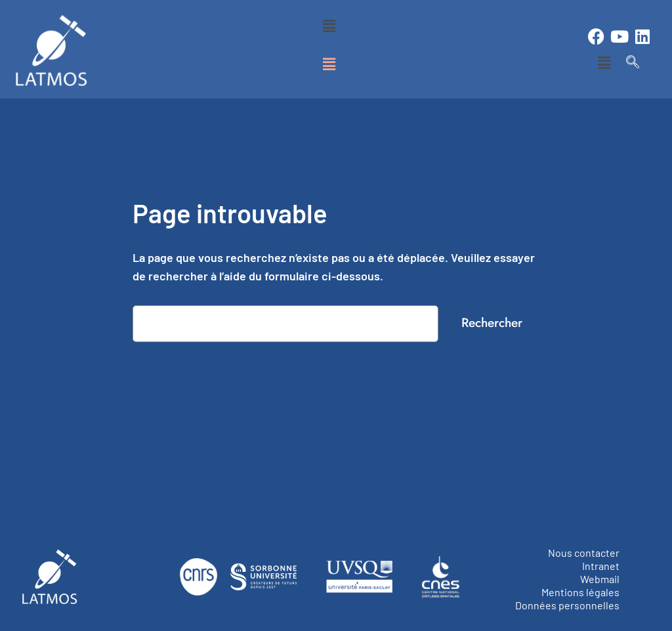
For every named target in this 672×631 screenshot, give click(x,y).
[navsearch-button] (633, 62)
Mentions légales (580, 592)
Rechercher (492, 322)
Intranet (601, 566)
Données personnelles (567, 605)
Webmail (600, 579)
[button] (329, 26)
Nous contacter (584, 553)
